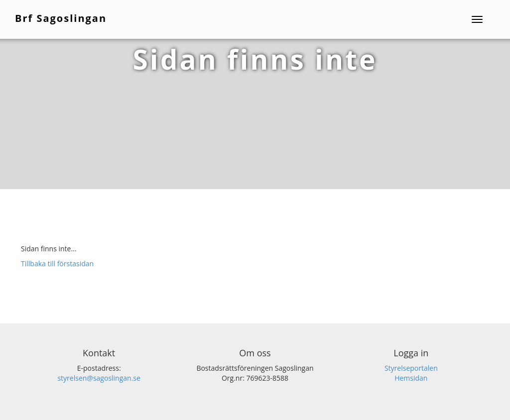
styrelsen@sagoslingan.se (99, 378)
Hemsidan (411, 378)
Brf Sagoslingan (61, 18)
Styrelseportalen (411, 368)
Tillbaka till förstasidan (57, 263)
